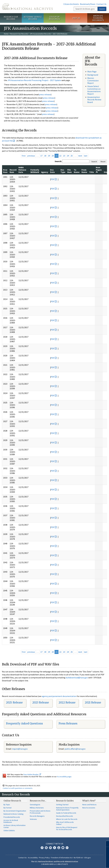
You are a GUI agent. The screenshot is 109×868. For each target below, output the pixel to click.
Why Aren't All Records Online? (65, 823)
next (80, 156)
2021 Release (93, 702)
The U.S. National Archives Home (27, 7)
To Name (77, 171)
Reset (103, 162)
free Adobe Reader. (32, 774)
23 (64, 156)
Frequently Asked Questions (24, 723)
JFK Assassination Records (40, 34)
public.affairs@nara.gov (75, 749)
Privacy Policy (44, 858)
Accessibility (33, 858)
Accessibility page (64, 777)
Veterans (33, 819)
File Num (70, 171)
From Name (84, 171)
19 (49, 156)
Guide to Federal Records (66, 813)
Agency (45, 172)
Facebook (42, 848)
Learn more (86, 863)
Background (93, 75)
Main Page (92, 72)
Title (91, 172)
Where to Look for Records (67, 819)
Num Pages (99, 170)
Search (102, 9)
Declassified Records (65, 816)
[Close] (106, 844)
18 (45, 156)
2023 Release (41, 702)
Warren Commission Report (93, 81)
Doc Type (63, 171)
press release (45, 94)
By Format (7, 808)
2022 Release (67, 702)
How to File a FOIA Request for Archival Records (67, 828)
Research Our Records (11, 18)
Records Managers (37, 816)
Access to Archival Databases (11, 821)
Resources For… (38, 801)
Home (6, 34)
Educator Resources (54, 18)
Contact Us (101, 4)
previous (31, 156)
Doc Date (52, 171)
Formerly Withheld (35, 171)
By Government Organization (15, 811)
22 (60, 156)
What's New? (89, 801)
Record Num (13, 171)
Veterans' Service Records (33, 18)
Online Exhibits (9, 830)
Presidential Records (12, 817)
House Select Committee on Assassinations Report (94, 90)
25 (72, 156)
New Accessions (89, 808)
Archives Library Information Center (15, 826)
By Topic (7, 805)
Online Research (12, 801)
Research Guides (65, 801)
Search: (58, 161)
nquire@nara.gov (20, 749)
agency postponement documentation (59, 696)
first (24, 156)
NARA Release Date (22, 170)
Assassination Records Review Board (94, 100)
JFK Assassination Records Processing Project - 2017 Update (34, 80)
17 (41, 156)
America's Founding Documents (98, 18)
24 (68, 156)
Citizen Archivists (71, 4)
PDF (53, 179)
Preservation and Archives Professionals (40, 812)
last (86, 156)
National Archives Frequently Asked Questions (67, 809)
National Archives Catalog (13, 814)
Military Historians (37, 808)
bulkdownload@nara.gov (77, 678)
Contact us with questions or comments (18, 788)
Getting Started (62, 805)
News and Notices (89, 805)
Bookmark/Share (88, 4)
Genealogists (35, 805)
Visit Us (76, 18)
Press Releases (68, 723)
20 (53, 156)
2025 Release (14, 702)
